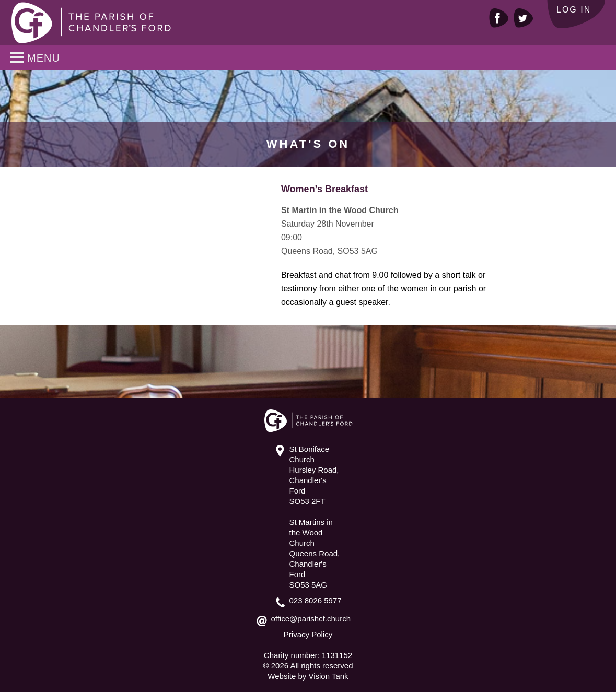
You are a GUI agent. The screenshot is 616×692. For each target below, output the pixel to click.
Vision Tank (328, 676)
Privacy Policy (308, 634)
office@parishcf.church (311, 619)
